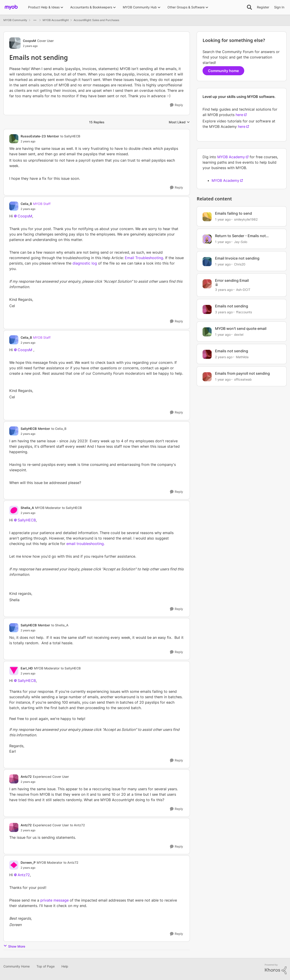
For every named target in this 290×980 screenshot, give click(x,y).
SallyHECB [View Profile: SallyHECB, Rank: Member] (29, 429)
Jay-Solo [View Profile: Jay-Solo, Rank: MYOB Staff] (241, 242)
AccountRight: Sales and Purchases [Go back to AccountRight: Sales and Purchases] (96, 20)
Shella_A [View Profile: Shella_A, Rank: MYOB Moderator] (27, 508)
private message (54, 900)
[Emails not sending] (50, 141)
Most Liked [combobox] (179, 122)
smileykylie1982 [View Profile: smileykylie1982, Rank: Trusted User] (246, 219)
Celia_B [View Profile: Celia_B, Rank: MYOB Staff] (26, 204)
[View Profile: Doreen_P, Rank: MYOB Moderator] (14, 865)
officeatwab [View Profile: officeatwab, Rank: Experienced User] (243, 379)
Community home (223, 71)
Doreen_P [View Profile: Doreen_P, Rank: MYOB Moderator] (28, 862)
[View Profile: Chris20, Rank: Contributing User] (207, 262)
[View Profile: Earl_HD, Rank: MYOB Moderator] (14, 671)
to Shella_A (60, 625)
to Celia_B (59, 429)
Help (65, 966)
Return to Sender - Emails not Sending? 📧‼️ (240, 236)
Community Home (17, 966)
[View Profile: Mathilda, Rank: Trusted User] (207, 354)
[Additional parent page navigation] (35, 20)
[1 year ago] (223, 219)
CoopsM (25, 216)
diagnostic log (85, 263)
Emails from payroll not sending (242, 373)
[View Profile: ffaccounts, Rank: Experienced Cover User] (207, 309)
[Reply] (176, 105)
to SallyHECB (70, 136)
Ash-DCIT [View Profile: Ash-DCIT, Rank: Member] (243, 290)
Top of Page (46, 966)
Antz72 (24, 875)
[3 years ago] (224, 290)
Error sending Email (232, 280)
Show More (14, 946)
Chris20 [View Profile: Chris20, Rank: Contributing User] (240, 264)
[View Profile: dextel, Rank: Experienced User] (207, 332)
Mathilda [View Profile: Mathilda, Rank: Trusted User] (242, 357)
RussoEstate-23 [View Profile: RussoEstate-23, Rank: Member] (33, 136)
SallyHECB (27, 520)
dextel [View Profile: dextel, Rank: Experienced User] (239, 334)
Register (263, 7)
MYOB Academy (231, 157)
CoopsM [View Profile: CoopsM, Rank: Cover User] (29, 41)
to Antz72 (77, 825)
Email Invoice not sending (237, 258)
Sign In (279, 7)
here (239, 115)
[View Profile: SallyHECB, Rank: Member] (14, 431)
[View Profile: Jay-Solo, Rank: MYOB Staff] (207, 239)
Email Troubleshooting (144, 258)
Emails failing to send (233, 213)
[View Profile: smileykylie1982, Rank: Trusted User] (207, 217)
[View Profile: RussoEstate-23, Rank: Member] (14, 139)
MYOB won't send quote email (241, 328)
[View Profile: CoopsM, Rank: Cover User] (15, 43)
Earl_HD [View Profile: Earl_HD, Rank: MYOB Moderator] (27, 668)
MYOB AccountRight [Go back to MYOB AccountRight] (56, 20)
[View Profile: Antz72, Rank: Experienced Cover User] (14, 779)
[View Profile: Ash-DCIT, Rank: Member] (207, 284)
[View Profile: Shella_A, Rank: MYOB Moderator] (14, 510)
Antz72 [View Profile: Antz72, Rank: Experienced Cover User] (26, 777)
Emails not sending (232, 306)
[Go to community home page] (11, 7)
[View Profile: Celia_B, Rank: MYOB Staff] (14, 206)
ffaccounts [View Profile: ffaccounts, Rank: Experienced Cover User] (244, 312)
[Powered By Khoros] (276, 969)
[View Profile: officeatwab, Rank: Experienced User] (207, 377)
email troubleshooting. (86, 544)
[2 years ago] (224, 357)
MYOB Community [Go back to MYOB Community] (15, 20)
